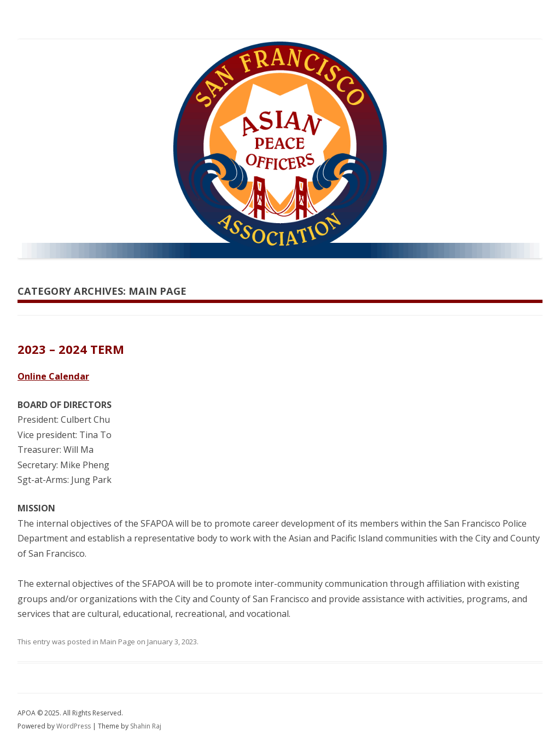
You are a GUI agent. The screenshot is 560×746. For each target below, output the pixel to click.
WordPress (74, 726)
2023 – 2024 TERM (71, 349)
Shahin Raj (146, 726)
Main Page (118, 642)
